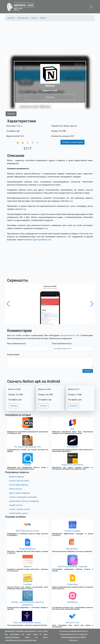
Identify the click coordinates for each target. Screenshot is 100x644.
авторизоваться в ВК (70, 335)
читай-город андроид (18, 485)
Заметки (11, 114)
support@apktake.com (42, 240)
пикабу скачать (16, 505)
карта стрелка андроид (19, 493)
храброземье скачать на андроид (24, 501)
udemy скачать (16, 489)
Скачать (50, 97)
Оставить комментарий (72, 142)
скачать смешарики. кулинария (23, 497)
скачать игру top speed (19, 481)
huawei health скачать (19, 513)
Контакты (73, 640)
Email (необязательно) (62, 344)
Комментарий (13, 355)
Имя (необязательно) (16, 344)
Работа (19, 126)
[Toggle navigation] (91, 7)
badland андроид (16, 477)
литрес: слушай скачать (20, 509)
